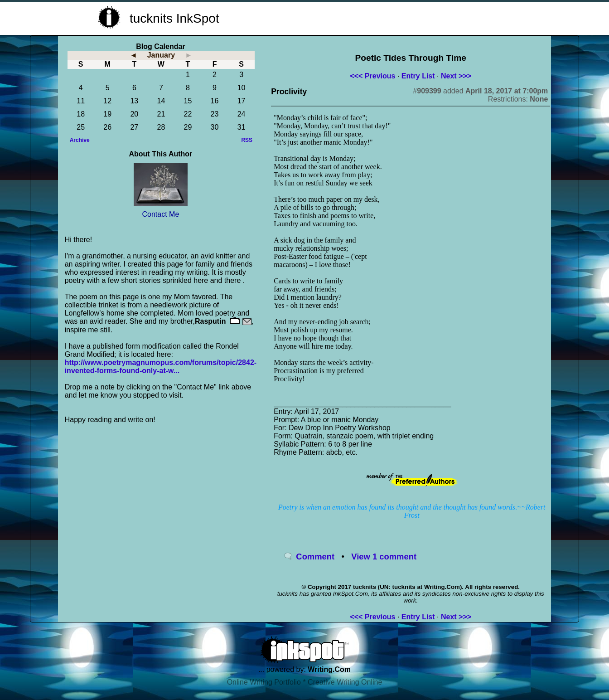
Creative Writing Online (345, 682)
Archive (80, 140)
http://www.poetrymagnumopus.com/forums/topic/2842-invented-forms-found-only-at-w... (161, 367)
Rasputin (210, 321)
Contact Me (160, 214)
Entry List (418, 76)
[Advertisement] (402, 17)
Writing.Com (329, 669)
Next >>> (456, 76)
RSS (247, 140)
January (161, 55)
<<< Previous (372, 76)
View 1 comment (384, 557)
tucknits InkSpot (174, 18)
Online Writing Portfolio (264, 682)
